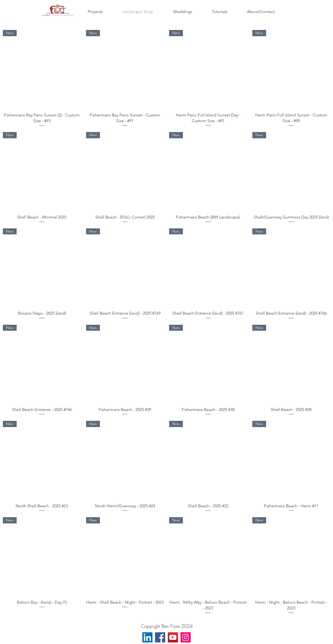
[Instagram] (186, 637)
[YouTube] (173, 637)
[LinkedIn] (147, 637)
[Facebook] (160, 637)
